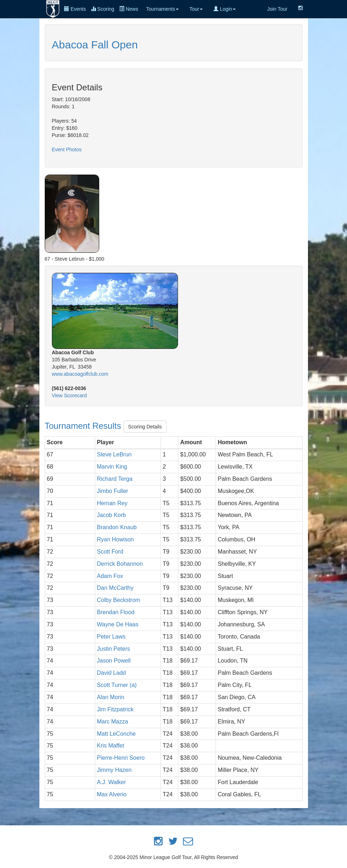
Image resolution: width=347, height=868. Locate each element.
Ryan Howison (115, 539)
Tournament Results (84, 426)
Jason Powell (114, 661)
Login (225, 9)
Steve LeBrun (114, 454)
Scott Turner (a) (117, 685)
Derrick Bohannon (120, 564)
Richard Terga (115, 479)
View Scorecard (69, 395)
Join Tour (277, 9)
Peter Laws (111, 637)
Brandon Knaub (117, 527)
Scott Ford (110, 552)
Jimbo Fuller (113, 491)
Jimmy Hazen (114, 770)
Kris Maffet (111, 746)
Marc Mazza (113, 722)
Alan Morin (111, 697)
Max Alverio (112, 794)
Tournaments (162, 9)
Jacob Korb (112, 515)
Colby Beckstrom (119, 600)
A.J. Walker (112, 782)
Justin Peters (114, 649)
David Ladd (112, 673)
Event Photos (67, 150)
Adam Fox (110, 576)
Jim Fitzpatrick (115, 709)
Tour (196, 9)
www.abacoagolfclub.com (80, 374)
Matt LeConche (117, 734)
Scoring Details (145, 427)
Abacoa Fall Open (95, 45)
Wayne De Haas (118, 624)
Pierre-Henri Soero (121, 758)
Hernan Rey (112, 503)
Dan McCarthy (115, 588)
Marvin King (112, 467)
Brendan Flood (116, 612)
